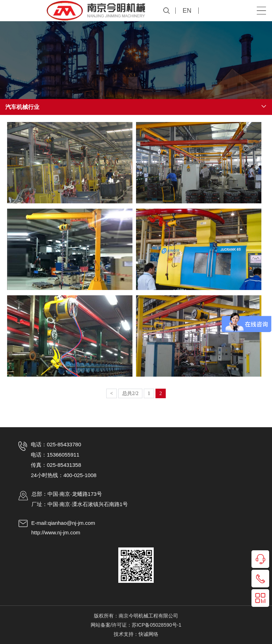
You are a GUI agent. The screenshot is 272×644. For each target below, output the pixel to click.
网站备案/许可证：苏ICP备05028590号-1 (136, 625)
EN (187, 11)
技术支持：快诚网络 (136, 634)
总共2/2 (130, 393)
